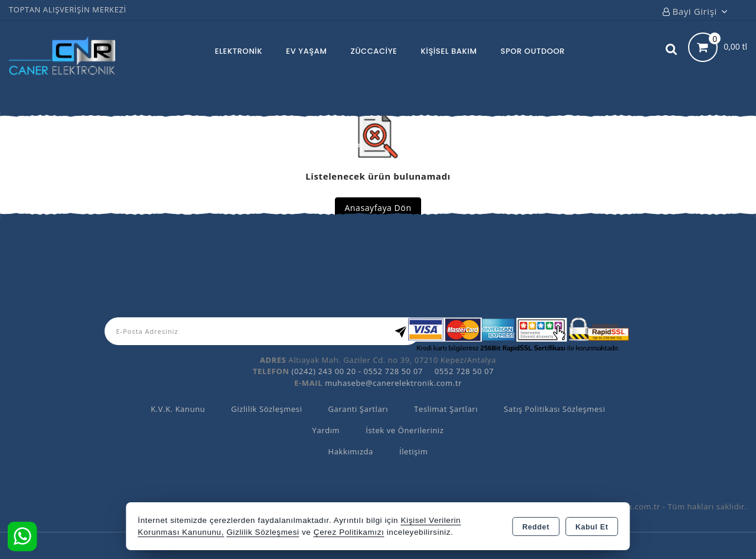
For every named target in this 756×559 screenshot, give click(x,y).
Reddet (536, 527)
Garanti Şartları (358, 409)
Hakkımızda (351, 451)
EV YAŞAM (306, 51)
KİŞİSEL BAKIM (449, 51)
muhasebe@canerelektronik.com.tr (393, 383)
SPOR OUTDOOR (532, 51)
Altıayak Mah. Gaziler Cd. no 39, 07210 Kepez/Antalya (392, 360)
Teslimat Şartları (446, 409)
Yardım (326, 430)
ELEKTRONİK (239, 51)
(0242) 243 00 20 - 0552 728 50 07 (357, 371)
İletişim (413, 451)
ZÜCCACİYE (374, 51)
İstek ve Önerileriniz (405, 430)
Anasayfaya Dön (378, 208)
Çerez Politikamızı (349, 532)
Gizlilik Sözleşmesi (266, 409)
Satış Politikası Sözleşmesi (555, 409)
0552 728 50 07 (464, 371)
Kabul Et (592, 527)
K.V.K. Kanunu (178, 409)
